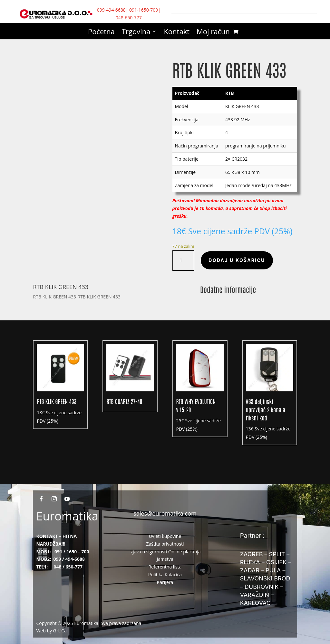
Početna (101, 33)
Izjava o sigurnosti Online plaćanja (165, 552)
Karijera (165, 582)
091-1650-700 (144, 10)
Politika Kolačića (165, 574)
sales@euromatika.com (165, 513)
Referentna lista (165, 567)
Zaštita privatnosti (165, 544)
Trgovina (136, 33)
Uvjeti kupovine (165, 536)
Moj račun (213, 33)
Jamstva (165, 559)
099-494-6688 (111, 10)
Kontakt (177, 33)
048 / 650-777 (68, 567)
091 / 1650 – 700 (72, 552)
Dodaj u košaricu (237, 260)
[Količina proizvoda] (184, 261)
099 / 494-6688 (69, 559)
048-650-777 (129, 18)
